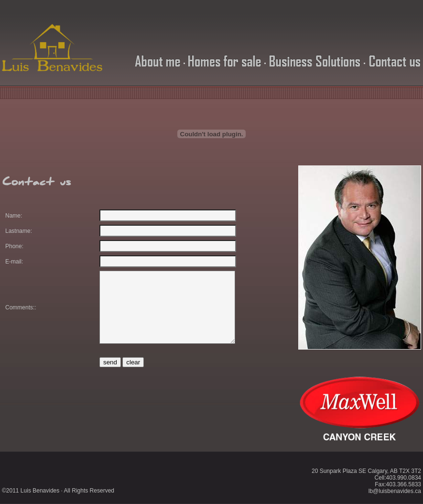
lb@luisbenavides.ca (395, 491)
